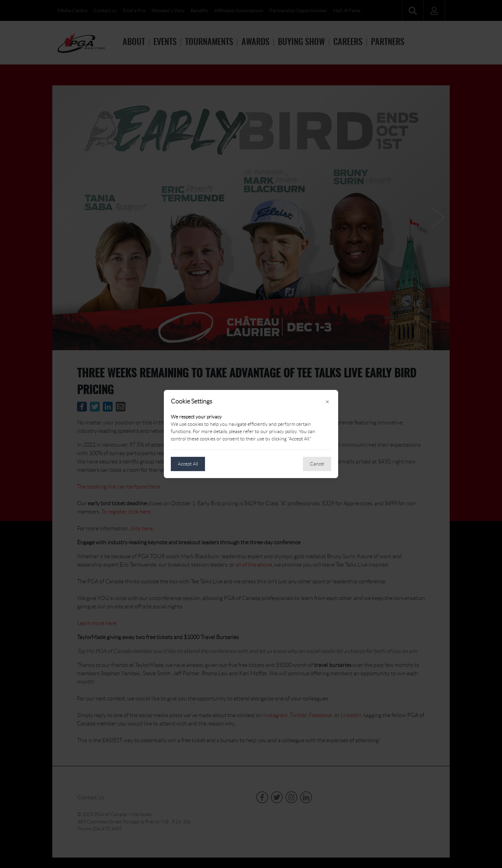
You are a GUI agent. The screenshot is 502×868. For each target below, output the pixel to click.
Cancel (317, 464)
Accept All (188, 464)
